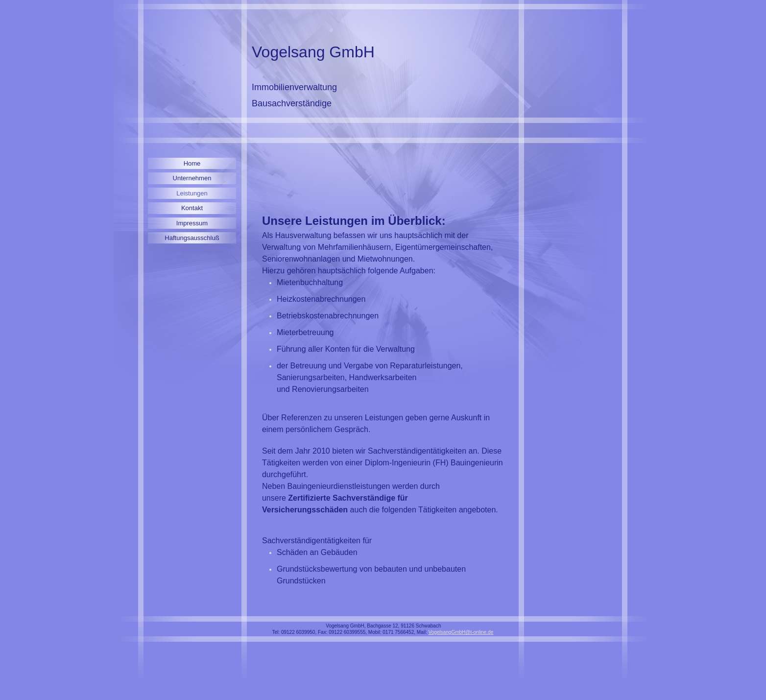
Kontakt (192, 208)
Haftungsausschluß (192, 238)
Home (192, 163)
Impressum (192, 223)
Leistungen (192, 193)
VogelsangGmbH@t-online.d (460, 632)
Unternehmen (192, 178)
